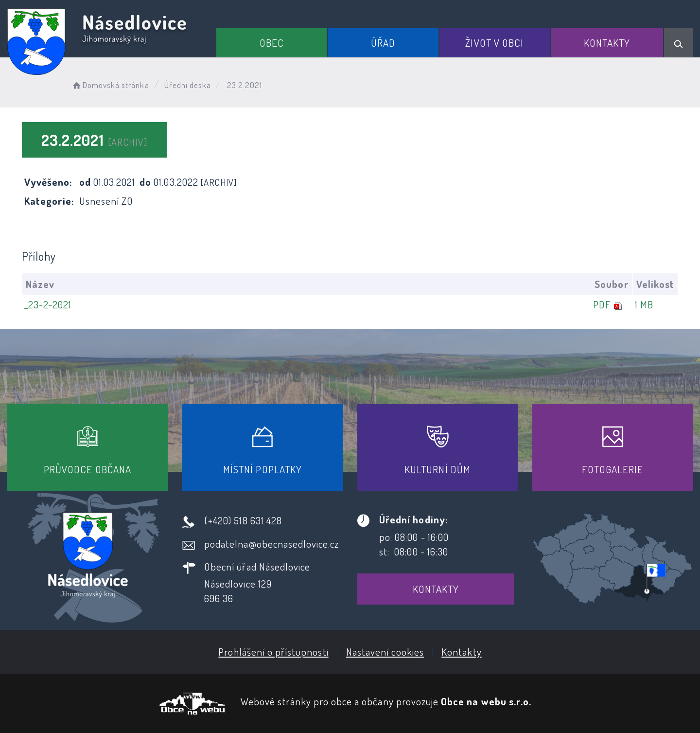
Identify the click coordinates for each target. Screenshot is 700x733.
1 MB (644, 304)
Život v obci (494, 43)
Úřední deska (188, 85)
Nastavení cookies (385, 652)
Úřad (383, 43)
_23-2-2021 (48, 304)
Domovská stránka (110, 85)
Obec (272, 43)
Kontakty (607, 43)
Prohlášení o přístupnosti (273, 652)
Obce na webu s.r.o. (486, 701)
